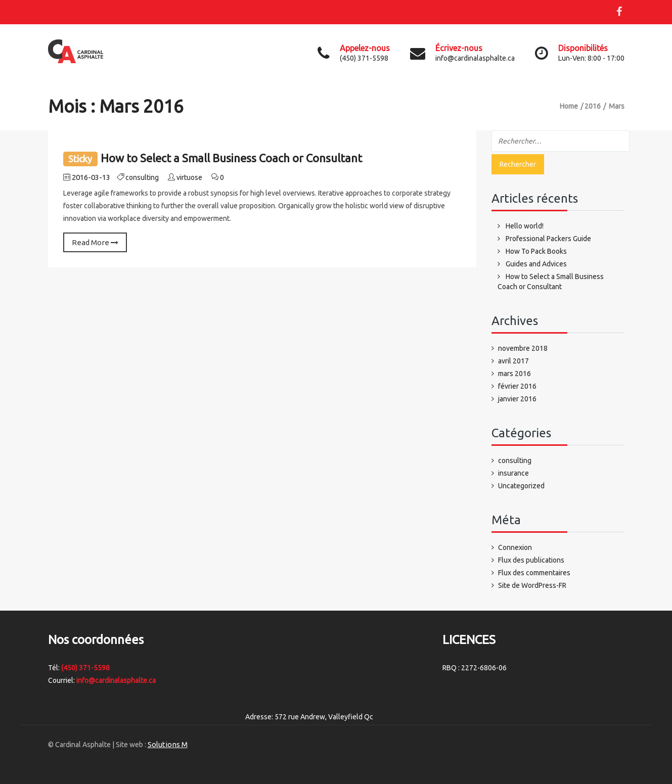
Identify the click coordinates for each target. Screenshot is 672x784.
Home (569, 106)
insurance (513, 473)
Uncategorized (521, 486)
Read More (95, 242)
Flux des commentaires (534, 573)
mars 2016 (514, 374)
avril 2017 (513, 361)
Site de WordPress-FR (532, 585)
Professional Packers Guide (548, 239)
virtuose (189, 177)
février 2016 (517, 386)
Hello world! (525, 226)
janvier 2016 (517, 399)
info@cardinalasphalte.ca (116, 680)
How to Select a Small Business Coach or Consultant (231, 158)
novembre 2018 (523, 348)
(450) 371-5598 (85, 668)
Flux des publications (531, 560)
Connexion (515, 547)
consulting (142, 177)
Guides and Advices (536, 264)
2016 (593, 106)
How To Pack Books (536, 251)
